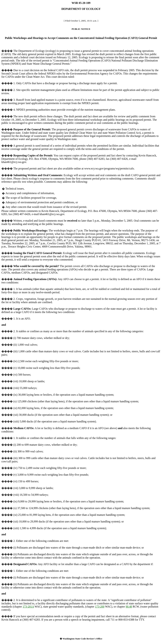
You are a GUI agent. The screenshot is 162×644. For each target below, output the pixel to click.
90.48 (129, 607)
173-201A (28, 607)
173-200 (100, 607)
